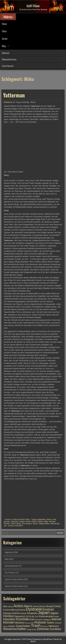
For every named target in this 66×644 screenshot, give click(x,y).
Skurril (35, 524)
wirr (5, 526)
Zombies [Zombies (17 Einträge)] (55, 629)
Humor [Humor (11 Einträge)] (24, 613)
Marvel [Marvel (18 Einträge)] (56, 619)
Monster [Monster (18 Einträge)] (9, 622)
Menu (8, 17)
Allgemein (6, 53)
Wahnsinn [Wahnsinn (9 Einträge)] (45, 626)
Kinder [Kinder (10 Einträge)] (56, 617)
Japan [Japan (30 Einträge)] (44, 613)
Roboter (7, 524)
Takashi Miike (44, 524)
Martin (33, 102)
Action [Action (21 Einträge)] (19, 606)
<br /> (13, 499)
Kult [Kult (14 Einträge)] (32, 619)
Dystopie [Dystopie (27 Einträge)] (34, 609)
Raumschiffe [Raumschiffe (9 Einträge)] (29, 623)
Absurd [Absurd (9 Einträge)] (11, 607)
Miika (46, 522)
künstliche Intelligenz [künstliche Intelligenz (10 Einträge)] (43, 620)
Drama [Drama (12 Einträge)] (22, 610)
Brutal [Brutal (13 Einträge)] (50, 606)
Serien (5, 39)
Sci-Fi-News (10, 573)
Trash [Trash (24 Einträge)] (36, 626)
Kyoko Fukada (37, 522)
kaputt (22, 522)
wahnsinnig (55, 524)
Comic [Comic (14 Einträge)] (57, 606)
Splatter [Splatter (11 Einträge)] (12, 626)
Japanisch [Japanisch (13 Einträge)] (20, 616)
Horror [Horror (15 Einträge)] (16, 613)
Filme (4, 31)
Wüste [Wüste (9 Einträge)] (34, 629)
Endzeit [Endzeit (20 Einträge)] (48, 609)
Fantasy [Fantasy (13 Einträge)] (7, 613)
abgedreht (42, 519)
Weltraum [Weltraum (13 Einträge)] (54, 626)
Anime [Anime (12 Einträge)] (36, 606)
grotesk (7, 522)
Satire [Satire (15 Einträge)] (51, 623)
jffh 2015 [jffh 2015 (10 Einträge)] (35, 617)
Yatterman (14, 95)
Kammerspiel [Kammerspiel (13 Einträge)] (46, 616)
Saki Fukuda (16, 524)
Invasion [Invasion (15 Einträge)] (32, 613)
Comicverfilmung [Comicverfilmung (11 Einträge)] (11, 610)
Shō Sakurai (27, 524)
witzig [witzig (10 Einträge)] (29, 629)
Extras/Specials (8, 66)
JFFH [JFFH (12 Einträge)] (28, 616)
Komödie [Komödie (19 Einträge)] (22, 619)
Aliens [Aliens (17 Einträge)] (28, 606)
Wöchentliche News (9, 59)
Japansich (15, 522)
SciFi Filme (33, 6)
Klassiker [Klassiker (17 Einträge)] (9, 619)
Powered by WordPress (42, 639)
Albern (49, 519)
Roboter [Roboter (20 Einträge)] (40, 622)
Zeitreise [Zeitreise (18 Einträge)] (43, 629)
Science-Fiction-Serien (14, 586)
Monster (52, 522)
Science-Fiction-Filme (21, 519)
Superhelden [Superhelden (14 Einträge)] (23, 626)
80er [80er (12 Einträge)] (5, 606)
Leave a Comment (15, 526)
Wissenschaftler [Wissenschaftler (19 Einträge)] (15, 629)
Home (4, 24)
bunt (54, 519)
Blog (4, 46)
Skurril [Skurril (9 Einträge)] (5, 626)
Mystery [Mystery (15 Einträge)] (20, 623)
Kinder (28, 522)
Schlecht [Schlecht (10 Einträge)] (58, 623)
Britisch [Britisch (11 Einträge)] (43, 606)
